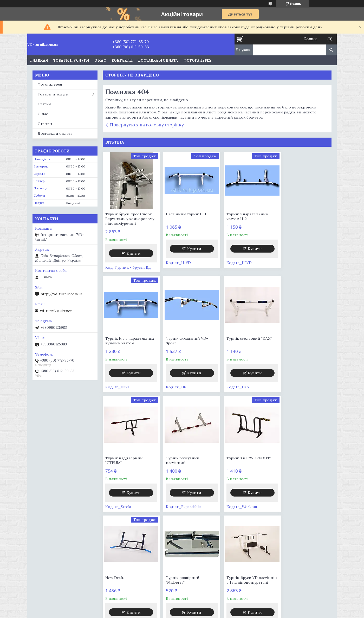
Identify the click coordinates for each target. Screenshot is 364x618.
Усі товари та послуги (215, 519)
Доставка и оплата (158, 60)
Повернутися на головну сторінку (147, 125)
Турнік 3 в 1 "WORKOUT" (128, 458)
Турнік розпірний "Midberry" (238, 460)
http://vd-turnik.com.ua (61, 294)
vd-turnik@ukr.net (56, 311)
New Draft (173, 458)
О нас (100, 60)
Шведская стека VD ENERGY (138, 555)
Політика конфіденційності (228, 613)
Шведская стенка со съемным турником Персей (216, 570)
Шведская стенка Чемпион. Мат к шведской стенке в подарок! (220, 582)
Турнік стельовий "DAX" (186, 338)
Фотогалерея (197, 60)
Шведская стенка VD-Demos (215, 560)
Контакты (122, 60)
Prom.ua (208, 608)
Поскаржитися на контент (184, 613)
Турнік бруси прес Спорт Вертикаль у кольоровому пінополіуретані (130, 219)
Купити (133, 253)
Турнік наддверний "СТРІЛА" (240, 341)
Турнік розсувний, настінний (297, 341)
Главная (39, 60)
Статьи (44, 104)
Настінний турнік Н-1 (184, 214)
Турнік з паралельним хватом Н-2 (242, 216)
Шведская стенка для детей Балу (66, 567)
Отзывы (45, 124)
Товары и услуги (71, 60)
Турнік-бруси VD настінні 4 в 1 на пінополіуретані (304, 460)
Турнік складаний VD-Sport (126, 341)
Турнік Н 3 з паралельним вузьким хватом (304, 216)
